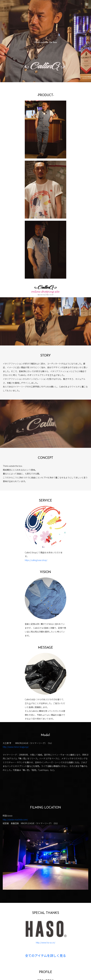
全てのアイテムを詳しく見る (45, 956)
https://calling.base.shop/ (36, 560)
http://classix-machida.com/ (15, 819)
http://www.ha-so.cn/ (46, 943)
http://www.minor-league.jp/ (16, 747)
